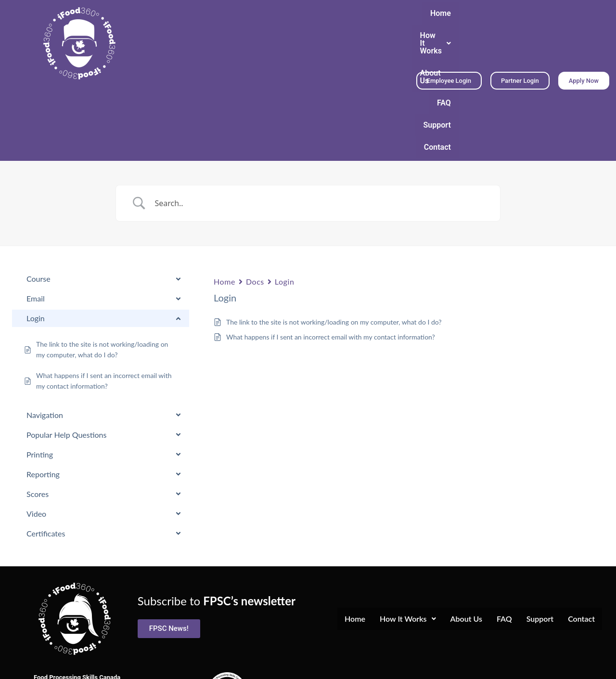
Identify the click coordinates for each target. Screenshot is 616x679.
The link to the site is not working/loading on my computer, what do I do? (334, 251)
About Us (314, 33)
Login (285, 211)
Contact (390, 56)
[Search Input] (320, 132)
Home (199, 33)
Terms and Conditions (308, 665)
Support (390, 33)
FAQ (353, 33)
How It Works (254, 33)
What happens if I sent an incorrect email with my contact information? (331, 266)
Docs (255, 211)
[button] (254, 34)
